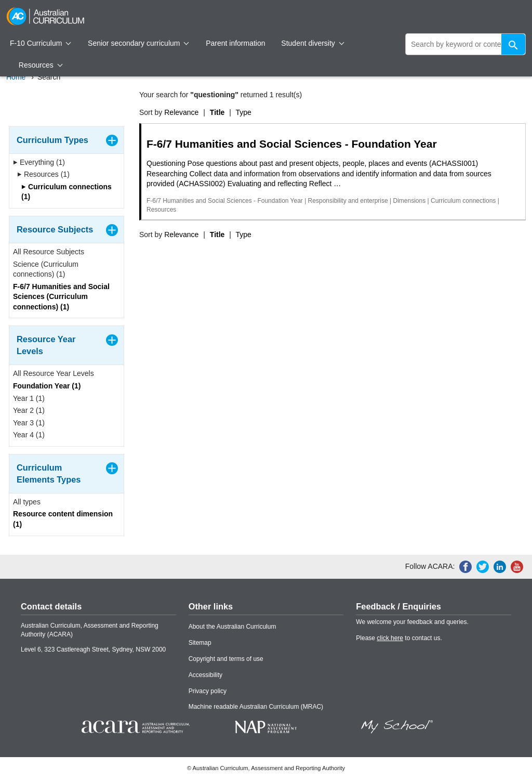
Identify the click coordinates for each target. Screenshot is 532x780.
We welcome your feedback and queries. (412, 622)
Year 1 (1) (29, 398)
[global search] (465, 44)
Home (16, 77)
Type (244, 112)
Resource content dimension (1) (63, 519)
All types (27, 502)
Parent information (235, 43)
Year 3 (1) (29, 423)
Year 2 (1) (29, 410)
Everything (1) (39, 162)
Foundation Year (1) (47, 386)
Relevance (181, 112)
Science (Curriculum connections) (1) (46, 269)
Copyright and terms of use (226, 659)
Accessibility (205, 675)
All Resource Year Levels (54, 373)
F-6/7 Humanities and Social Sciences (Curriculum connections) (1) (61, 297)
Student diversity (312, 43)
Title (217, 112)
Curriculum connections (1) (66, 192)
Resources (41, 65)
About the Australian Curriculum (232, 627)
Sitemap (200, 643)
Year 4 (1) (29, 435)
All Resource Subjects (49, 252)
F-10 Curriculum (41, 43)
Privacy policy (208, 691)
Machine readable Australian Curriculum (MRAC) (256, 707)
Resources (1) (43, 174)
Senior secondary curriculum (138, 43)
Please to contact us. (399, 638)
